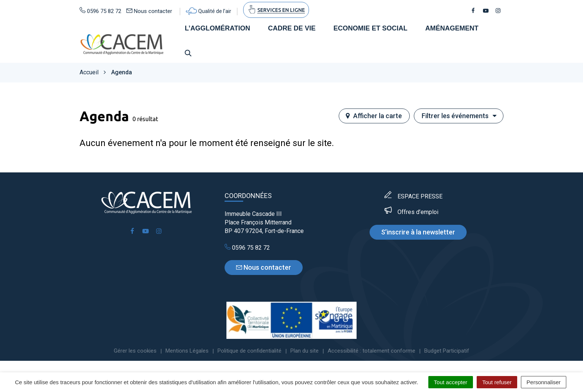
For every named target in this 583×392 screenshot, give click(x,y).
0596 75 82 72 (247, 248)
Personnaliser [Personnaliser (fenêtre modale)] (544, 382)
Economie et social (371, 29)
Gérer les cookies (135, 352)
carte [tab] (374, 116)
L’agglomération (218, 29)
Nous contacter (264, 268)
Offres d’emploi (418, 213)
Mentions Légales (187, 352)
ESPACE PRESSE (420, 197)
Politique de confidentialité (249, 352)
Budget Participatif (447, 352)
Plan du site (305, 352)
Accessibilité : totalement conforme (371, 352)
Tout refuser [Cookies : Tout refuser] (497, 382)
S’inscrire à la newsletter (418, 233)
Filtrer (459, 116)
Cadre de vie (292, 29)
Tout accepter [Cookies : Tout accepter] (451, 382)
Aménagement (452, 29)
